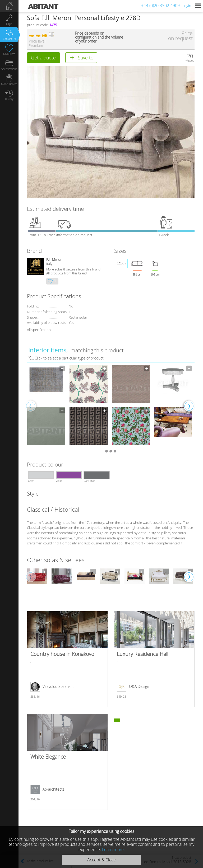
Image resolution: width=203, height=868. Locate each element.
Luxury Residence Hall (154, 659)
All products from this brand (66, 273)
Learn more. (113, 850)
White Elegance (67, 762)
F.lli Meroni (55, 260)
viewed (190, 60)
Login (187, 6)
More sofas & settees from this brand (73, 269)
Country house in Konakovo (67, 659)
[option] (46, 406)
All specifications (40, 330)
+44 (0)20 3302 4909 (160, 6)
